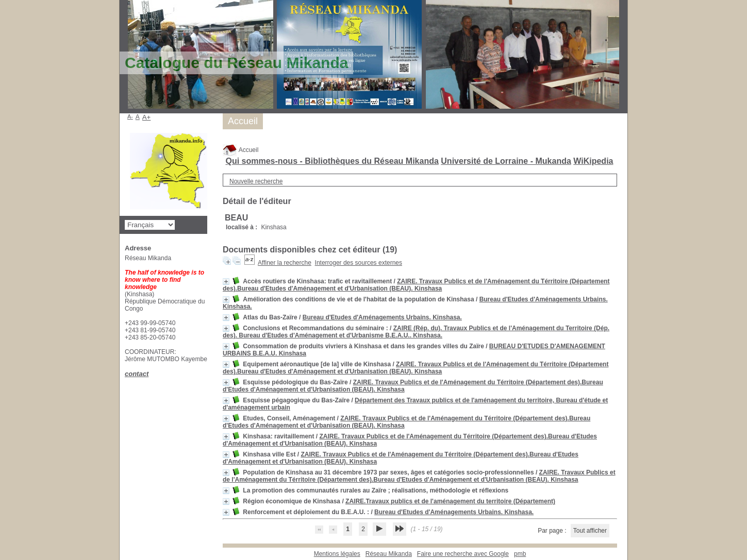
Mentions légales (337, 554)
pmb (520, 554)
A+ (147, 117)
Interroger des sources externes (359, 263)
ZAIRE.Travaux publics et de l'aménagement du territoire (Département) (450, 501)
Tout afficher (590, 531)
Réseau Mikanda (389, 554)
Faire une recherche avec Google (463, 554)
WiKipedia (593, 161)
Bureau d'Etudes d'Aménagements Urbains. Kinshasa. (382, 317)
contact (137, 374)
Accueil (240, 150)
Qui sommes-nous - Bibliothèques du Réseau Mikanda (332, 161)
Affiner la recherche (285, 263)
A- (130, 116)
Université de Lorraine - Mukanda (506, 161)
